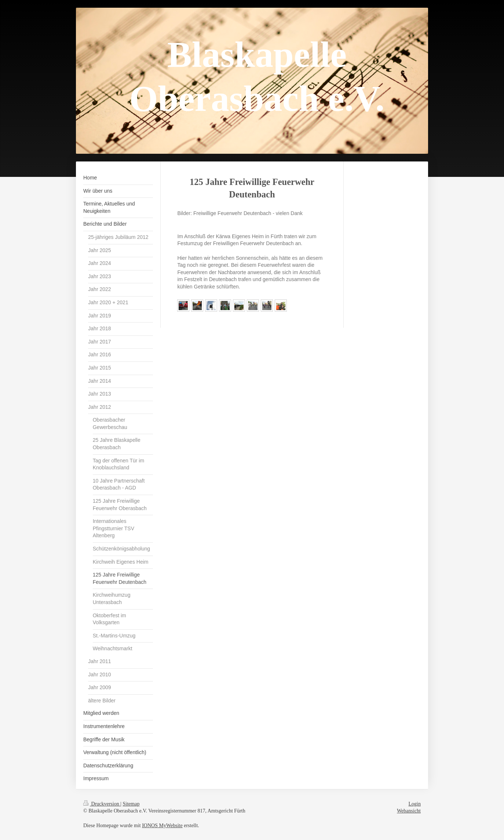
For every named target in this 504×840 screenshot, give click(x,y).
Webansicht (409, 811)
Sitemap (131, 804)
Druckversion (102, 804)
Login (415, 804)
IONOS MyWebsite (162, 826)
